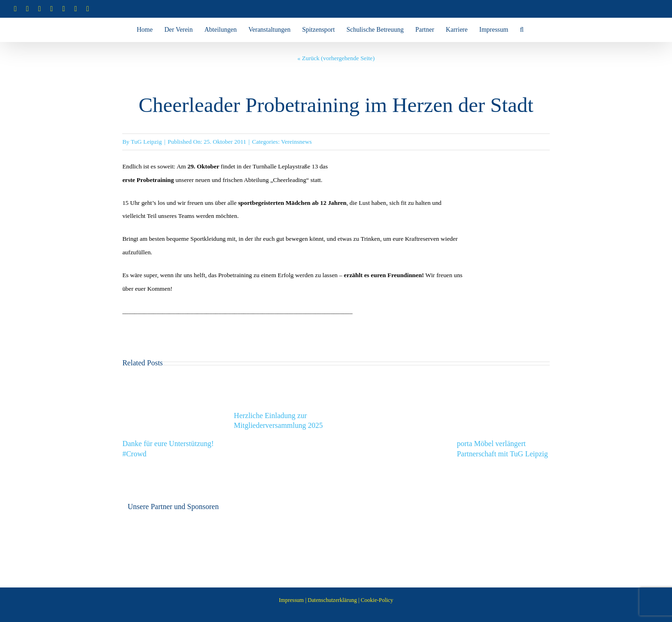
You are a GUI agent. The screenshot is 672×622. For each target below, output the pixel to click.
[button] (522, 30)
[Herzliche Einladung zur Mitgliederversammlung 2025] (280, 383)
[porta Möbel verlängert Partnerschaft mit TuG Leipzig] (503, 383)
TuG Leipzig (146, 142)
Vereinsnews (296, 142)
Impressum (291, 600)
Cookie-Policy (377, 600)
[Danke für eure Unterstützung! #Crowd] (169, 383)
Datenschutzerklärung (332, 600)
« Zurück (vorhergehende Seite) (336, 58)
